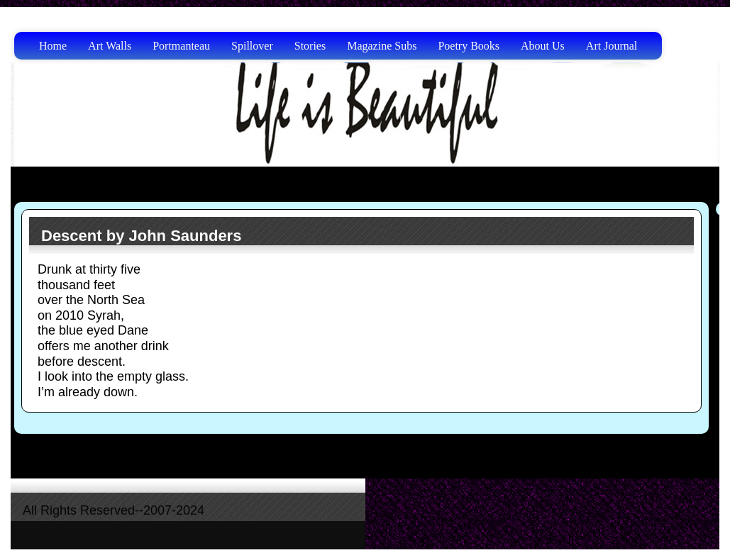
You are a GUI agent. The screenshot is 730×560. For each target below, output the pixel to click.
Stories (310, 46)
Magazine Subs (382, 46)
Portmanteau (181, 46)
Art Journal (612, 46)
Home (53, 46)
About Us (543, 46)
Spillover (252, 46)
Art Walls (110, 46)
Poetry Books (469, 46)
